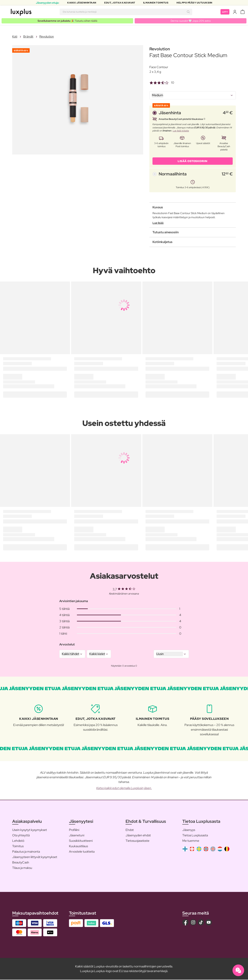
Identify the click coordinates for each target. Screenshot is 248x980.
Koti (15, 37)
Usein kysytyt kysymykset (30, 830)
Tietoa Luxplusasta (195, 836)
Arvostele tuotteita (82, 852)
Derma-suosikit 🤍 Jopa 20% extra (191, 21)
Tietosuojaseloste (137, 841)
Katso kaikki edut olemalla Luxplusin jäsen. (124, 788)
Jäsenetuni (77, 836)
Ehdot (130, 830)
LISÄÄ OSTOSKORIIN (193, 161)
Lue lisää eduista (181, 131)
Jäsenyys (189, 830)
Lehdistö (18, 841)
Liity (225, 12)
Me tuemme (191, 841)
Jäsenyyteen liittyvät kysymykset (35, 857)
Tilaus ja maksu (22, 868)
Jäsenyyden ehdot (138, 836)
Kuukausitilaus (78, 847)
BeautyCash (21, 863)
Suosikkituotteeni (81, 841)
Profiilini (74, 830)
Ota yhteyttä (21, 836)
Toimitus (18, 847)
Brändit (28, 37)
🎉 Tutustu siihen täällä (68, 21)
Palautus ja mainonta (26, 852)
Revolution (47, 37)
